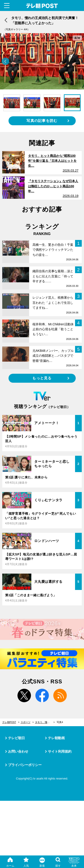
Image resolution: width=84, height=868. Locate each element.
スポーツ (26, 722)
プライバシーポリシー (25, 765)
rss (60, 695)
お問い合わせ (18, 751)
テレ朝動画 (56, 738)
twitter (24, 695)
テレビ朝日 (16, 738)
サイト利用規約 (60, 751)
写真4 (60, 722)
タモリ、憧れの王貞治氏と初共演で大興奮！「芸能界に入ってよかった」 (45, 722)
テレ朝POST (42, 6)
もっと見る (42, 378)
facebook (42, 695)
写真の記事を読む (42, 121)
